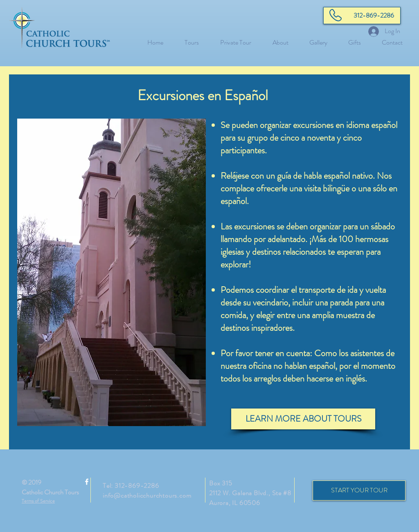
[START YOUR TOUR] (359, 490)
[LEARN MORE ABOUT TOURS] (303, 419)
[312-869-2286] (362, 16)
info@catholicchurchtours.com (147, 495)
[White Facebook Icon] (87, 482)
